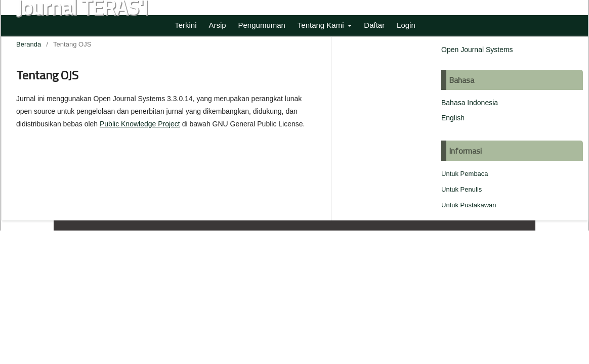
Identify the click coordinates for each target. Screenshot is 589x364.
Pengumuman (262, 25)
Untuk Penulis (461, 189)
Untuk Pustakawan (469, 205)
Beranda (29, 44)
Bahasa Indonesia (470, 103)
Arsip (217, 25)
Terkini (185, 25)
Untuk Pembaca (465, 174)
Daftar (374, 25)
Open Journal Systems (477, 50)
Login (406, 25)
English (453, 118)
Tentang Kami (322, 25)
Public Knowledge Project (140, 124)
